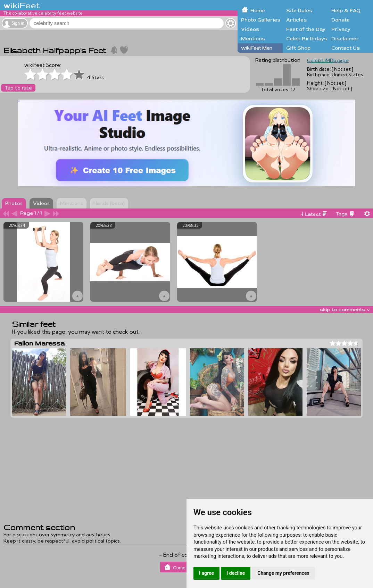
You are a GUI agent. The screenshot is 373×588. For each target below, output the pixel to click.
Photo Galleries (261, 20)
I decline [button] (236, 573)
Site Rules (299, 11)
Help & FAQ (346, 11)
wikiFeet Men (257, 48)
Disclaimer (345, 39)
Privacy (341, 29)
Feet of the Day (306, 29)
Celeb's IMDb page (328, 60)
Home (258, 11)
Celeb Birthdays (307, 39)
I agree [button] (206, 573)
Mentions (253, 39)
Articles (296, 20)
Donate (341, 20)
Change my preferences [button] (283, 573)
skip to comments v (345, 309)
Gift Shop (298, 48)
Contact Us (346, 48)
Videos (250, 29)
